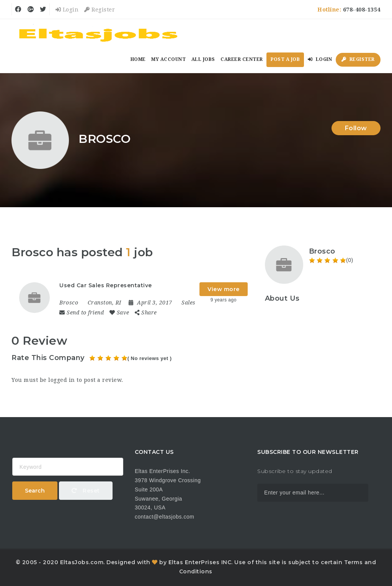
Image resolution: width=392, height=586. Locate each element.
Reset (86, 491)
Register (100, 10)
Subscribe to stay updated (295, 471)
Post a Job (285, 59)
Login (67, 10)
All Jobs (203, 59)
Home (138, 59)
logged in (62, 380)
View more (224, 289)
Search (35, 491)
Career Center (242, 59)
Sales (189, 303)
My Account (168, 59)
